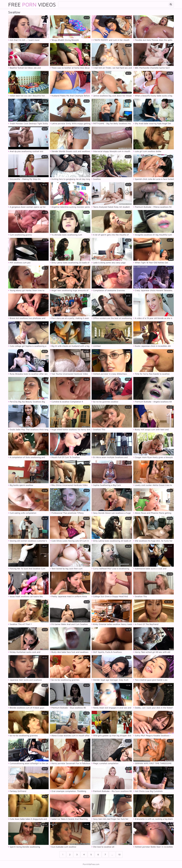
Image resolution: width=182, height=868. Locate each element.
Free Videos (32, 4)
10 (119, 854)
